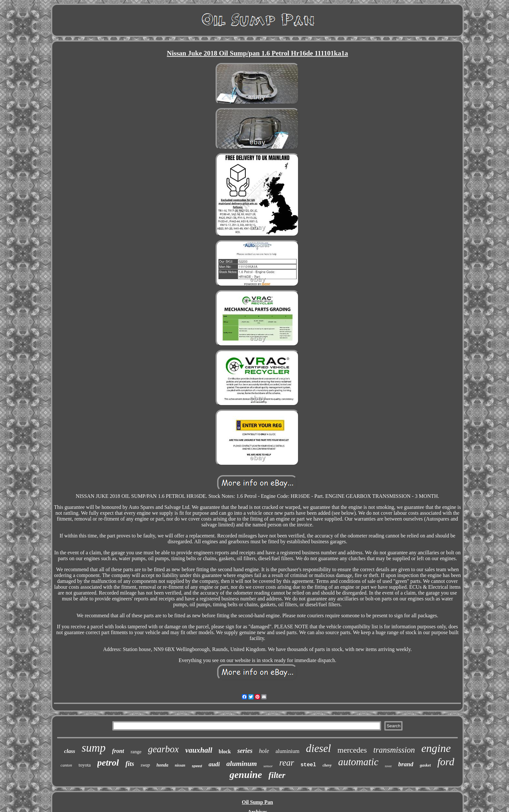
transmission (394, 750)
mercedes (352, 750)
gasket (425, 765)
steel (308, 765)
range (136, 752)
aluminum (242, 763)
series (245, 751)
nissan (180, 765)
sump (93, 748)
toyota (85, 765)
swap (145, 765)
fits (130, 764)
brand (406, 764)
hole (264, 751)
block (225, 751)
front (118, 751)
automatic (358, 762)
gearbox (163, 749)
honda (162, 765)
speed (197, 766)
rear (287, 763)
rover (388, 766)
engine (436, 748)
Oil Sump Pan (257, 802)
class (69, 751)
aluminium (288, 751)
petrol (108, 763)
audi (214, 764)
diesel (318, 748)
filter (277, 775)
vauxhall (199, 750)
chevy (327, 765)
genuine (246, 775)
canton (66, 765)
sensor (268, 766)
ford (446, 762)
